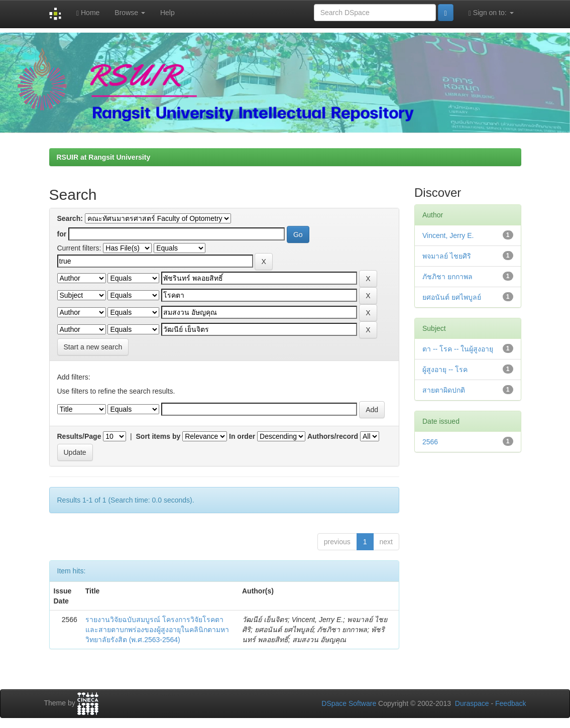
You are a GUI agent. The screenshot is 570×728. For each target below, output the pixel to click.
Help (167, 13)
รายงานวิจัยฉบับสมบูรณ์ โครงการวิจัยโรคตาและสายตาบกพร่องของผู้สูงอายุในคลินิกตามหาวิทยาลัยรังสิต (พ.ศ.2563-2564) (157, 630)
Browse (130, 13)
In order (242, 436)
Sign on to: (491, 13)
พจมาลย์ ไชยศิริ (447, 256)
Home (88, 13)
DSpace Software (349, 703)
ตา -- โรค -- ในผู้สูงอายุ (458, 349)
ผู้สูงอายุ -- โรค (445, 370)
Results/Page (79, 436)
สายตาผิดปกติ (444, 390)
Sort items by (158, 436)
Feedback (510, 703)
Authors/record (333, 436)
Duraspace (472, 703)
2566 (430, 442)
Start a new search (93, 347)
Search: (70, 218)
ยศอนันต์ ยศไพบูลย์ (452, 297)
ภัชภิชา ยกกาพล (447, 277)
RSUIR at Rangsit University (104, 157)
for (62, 234)
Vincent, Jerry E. (448, 235)
